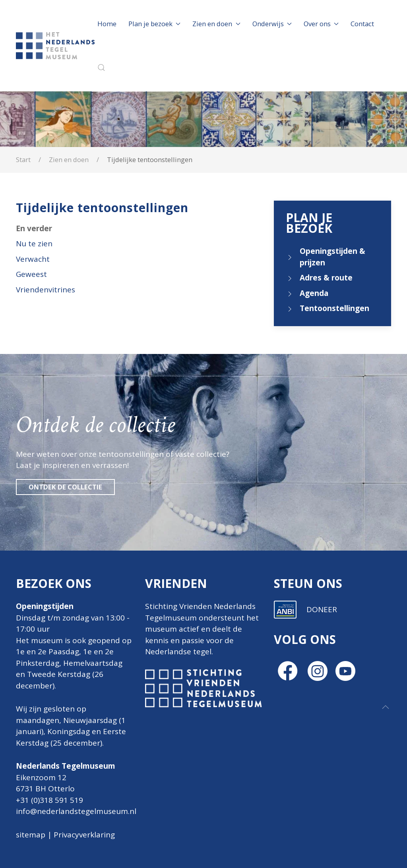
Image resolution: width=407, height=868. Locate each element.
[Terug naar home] (57, 46)
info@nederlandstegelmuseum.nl (76, 811)
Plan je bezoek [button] (154, 24)
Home (107, 24)
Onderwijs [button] (272, 24)
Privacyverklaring (84, 835)
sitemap (31, 835)
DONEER (322, 737)
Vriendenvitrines (46, 290)
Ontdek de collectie (65, 487)
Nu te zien (34, 244)
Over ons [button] (321, 24)
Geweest (31, 274)
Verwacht (33, 259)
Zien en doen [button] (216, 24)
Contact (362, 24)
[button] (101, 68)
